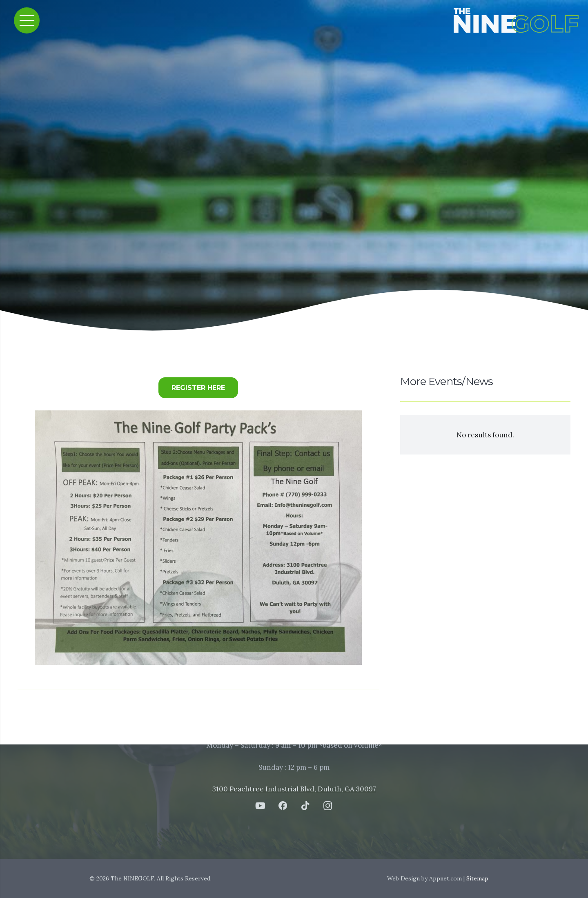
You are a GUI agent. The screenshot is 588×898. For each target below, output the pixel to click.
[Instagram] (328, 806)
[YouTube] (260, 806)
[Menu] (27, 20)
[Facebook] (283, 806)
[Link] (522, 20)
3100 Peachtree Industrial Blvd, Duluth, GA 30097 (294, 789)
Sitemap (477, 878)
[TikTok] (305, 806)
